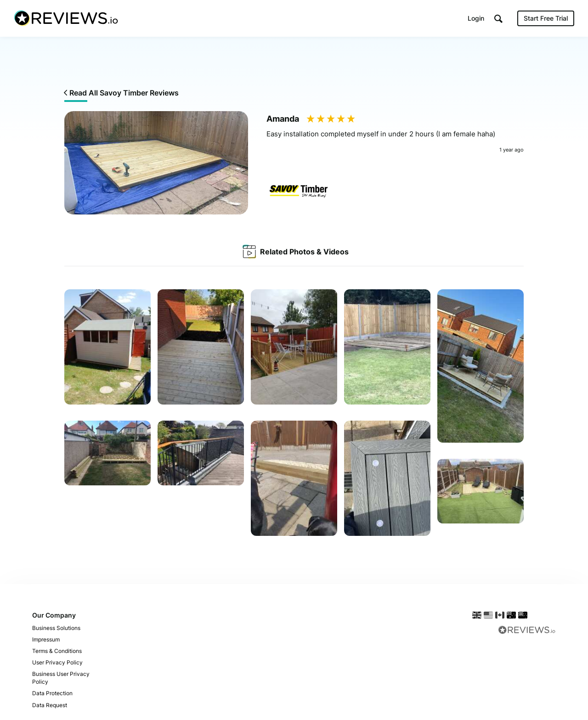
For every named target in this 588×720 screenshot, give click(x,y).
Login (476, 18)
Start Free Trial (546, 18)
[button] (498, 19)
